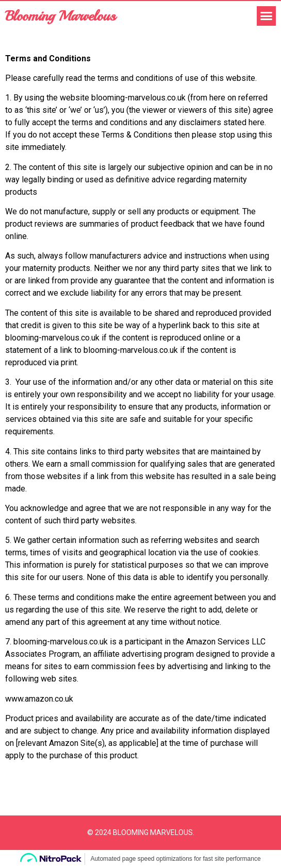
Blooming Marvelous (60, 16)
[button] (267, 16)
